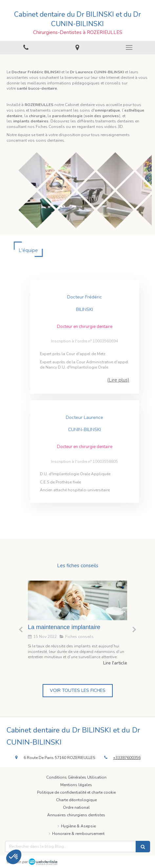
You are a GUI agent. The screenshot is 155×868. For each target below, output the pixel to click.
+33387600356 (127, 758)
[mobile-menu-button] (129, 47)
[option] (77, 624)
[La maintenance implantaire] (77, 600)
